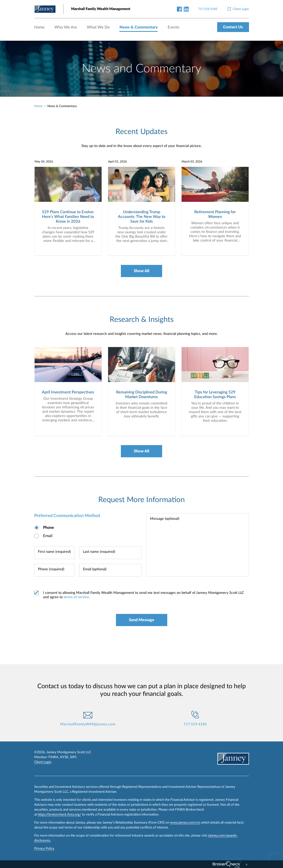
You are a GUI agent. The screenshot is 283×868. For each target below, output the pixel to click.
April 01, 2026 (118, 162)
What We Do (98, 27)
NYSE (64, 757)
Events (174, 27)
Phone (49, 528)
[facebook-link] (179, 9)
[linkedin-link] (186, 9)
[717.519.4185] (208, 9)
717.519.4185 (195, 724)
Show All (141, 271)
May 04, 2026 (44, 162)
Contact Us (233, 27)
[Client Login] (238, 9)
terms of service (76, 597)
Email (48, 536)
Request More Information (141, 500)
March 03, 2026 (192, 162)
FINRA (53, 757)
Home (39, 27)
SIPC (73, 757)
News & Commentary (139, 27)
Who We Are (66, 27)
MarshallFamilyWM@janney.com (88, 724)
